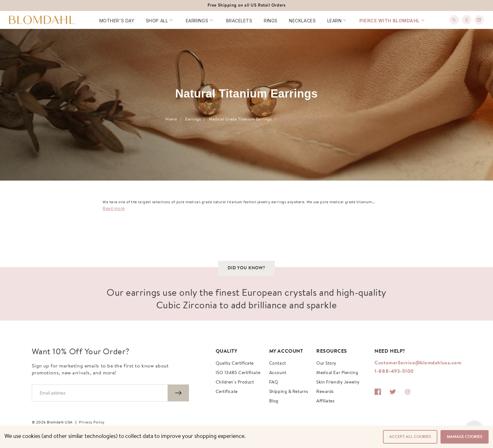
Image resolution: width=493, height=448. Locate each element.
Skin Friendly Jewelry (338, 383)
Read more (114, 209)
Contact (278, 364)
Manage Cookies (465, 437)
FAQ (274, 383)
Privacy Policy (92, 423)
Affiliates (326, 401)
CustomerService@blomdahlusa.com (418, 363)
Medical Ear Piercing (337, 373)
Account (278, 373)
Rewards (325, 392)
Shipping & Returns (289, 392)
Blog (274, 401)
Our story (326, 364)
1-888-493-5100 (394, 372)
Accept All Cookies (410, 437)
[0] (479, 20)
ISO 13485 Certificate (238, 373)
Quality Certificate (235, 364)
